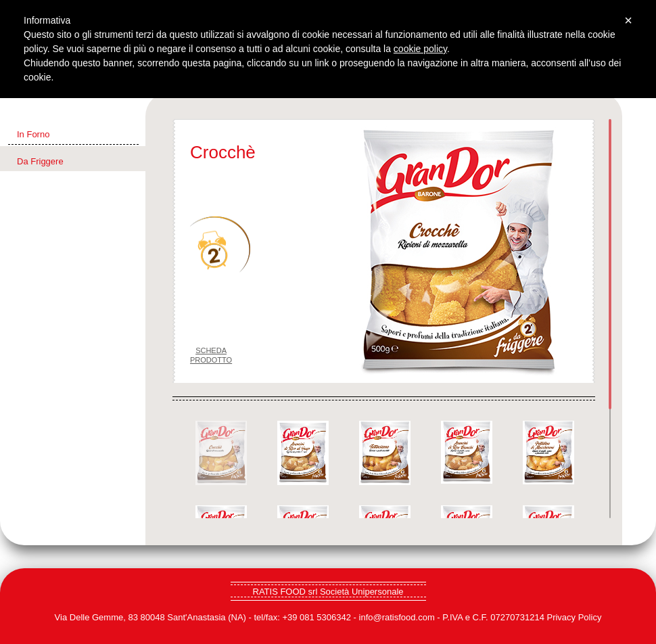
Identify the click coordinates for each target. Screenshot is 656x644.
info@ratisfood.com (397, 617)
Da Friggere (40, 161)
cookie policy (420, 49)
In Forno (33, 134)
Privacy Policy (574, 617)
